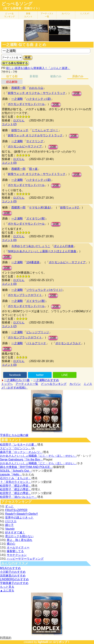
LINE (65, 375)
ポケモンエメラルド (68, 343)
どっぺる (9, 15)
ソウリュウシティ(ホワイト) (44, 290)
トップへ (7, 384)
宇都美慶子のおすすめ (14, 583)
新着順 (34, 76)
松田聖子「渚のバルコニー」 (18, 497)
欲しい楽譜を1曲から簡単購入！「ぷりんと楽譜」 (38, 68)
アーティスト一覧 (27, 384)
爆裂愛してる (15, 551)
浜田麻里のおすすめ (13, 576)
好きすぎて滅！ (15, 532)
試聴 (77, 93)
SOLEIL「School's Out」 (16, 471)
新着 (28, 15)
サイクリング (35, 141)
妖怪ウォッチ (20, 130)
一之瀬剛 (17, 99)
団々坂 (33, 169)
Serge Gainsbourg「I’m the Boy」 (21, 460)
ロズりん (19, 120)
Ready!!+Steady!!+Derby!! (21, 514)
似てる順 (12, 76)
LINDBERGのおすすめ (14, 579)
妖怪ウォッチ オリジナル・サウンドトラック (37, 93)
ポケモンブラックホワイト (25, 295)
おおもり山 (36, 88)
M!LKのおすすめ (10, 568)
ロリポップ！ (62, 642)
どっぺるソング (17, 4)
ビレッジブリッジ (38, 332)
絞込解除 (12, 82)
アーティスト (47, 15)
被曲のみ (56, 76)
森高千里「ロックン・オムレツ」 (21, 452)
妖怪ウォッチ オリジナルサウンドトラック (35, 135)
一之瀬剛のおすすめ (46, 380)
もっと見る (7, 587)
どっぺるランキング (54, 384)
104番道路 (33, 262)
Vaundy (10, 529)
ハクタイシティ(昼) (39, 99)
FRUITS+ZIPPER (16, 510)
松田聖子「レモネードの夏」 (18, 445)
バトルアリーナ (36, 343)
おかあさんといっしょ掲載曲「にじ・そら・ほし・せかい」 (38, 456)
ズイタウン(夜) (36, 218)
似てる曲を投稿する (15, 63)
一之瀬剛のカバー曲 (17, 380)
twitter (40, 375)
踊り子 (9, 525)
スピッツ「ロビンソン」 (16, 448)
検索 (28, 57)
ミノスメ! (85, 14)
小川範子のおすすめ (13, 572)
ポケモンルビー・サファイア (67, 262)
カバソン (66, 14)
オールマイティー (18, 547)
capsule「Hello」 (11, 474)
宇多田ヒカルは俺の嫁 (14, 435)
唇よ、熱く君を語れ (20, 540)
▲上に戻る (7, 591)
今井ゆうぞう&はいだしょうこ (31, 246)
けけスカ (11, 521)
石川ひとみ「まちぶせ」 (16, 478)
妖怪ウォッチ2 (69, 207)
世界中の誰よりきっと (19, 518)
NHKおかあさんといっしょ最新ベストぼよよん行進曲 (42, 251)
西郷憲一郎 (18, 88)
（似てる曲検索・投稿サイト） (21, 8)
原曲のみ (78, 76)
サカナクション (17, 555)
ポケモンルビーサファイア (25, 146)
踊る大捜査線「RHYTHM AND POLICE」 (26, 467)
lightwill (43, 642)
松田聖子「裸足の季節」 (16, 486)
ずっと (9, 506)
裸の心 (11, 544)
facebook (15, 375)
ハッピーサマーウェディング (25, 559)
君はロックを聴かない (19, 536)
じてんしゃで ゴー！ (45, 130)
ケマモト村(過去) (40, 207)
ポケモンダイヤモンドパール (26, 104)
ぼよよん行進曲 (64, 246)
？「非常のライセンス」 (16, 482)
